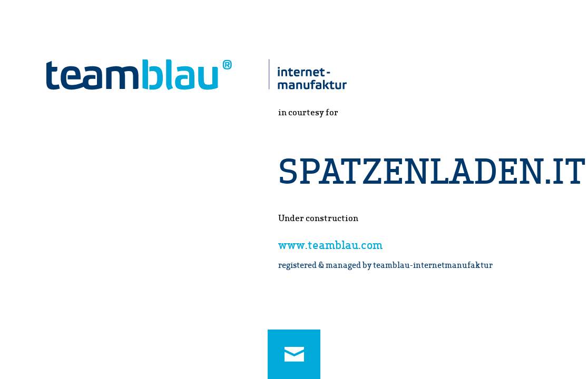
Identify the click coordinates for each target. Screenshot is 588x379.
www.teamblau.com (330, 244)
